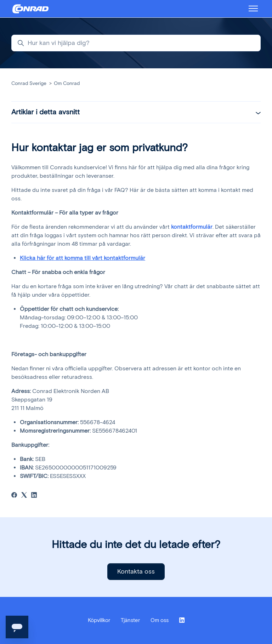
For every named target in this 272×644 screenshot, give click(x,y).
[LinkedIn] (34, 496)
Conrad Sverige (29, 83)
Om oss (160, 620)
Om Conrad (67, 83)
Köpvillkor (99, 620)
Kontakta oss (136, 571)
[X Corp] (24, 496)
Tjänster (130, 620)
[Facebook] (14, 496)
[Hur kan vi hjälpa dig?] (136, 43)
